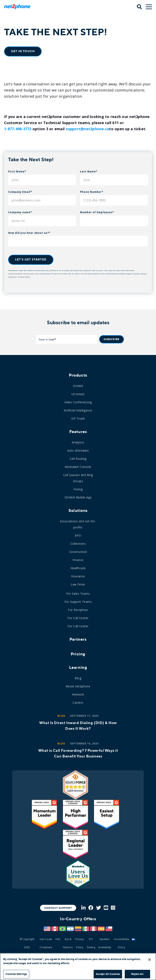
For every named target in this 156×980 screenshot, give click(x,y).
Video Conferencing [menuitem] (78, 402)
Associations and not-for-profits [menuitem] (78, 524)
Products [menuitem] (78, 375)
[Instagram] (113, 908)
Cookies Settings (16, 974)
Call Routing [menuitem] (78, 459)
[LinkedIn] (83, 908)
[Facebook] (91, 908)
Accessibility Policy (122, 943)
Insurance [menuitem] (78, 576)
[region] (78, 967)
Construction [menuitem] (78, 552)
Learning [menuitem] (78, 667)
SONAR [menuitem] (78, 386)
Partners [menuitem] (78, 639)
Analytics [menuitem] (78, 442)
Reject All (137, 974)
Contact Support (58, 908)
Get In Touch (23, 51)
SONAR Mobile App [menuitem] (78, 497)
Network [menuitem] (78, 694)
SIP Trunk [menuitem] (78, 418)
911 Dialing (91, 943)
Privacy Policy (24, 277)
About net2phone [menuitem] (78, 686)
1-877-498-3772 (18, 129)
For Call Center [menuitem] (78, 618)
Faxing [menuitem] (78, 489)
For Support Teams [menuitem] (78, 602)
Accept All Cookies (108, 974)
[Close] (149, 960)
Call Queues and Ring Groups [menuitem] (78, 478)
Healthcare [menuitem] (78, 568)
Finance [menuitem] (78, 560)
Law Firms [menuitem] (78, 584)
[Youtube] (106, 908)
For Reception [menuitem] (78, 610)
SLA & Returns (68, 943)
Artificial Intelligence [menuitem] (78, 410)
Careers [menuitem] (78, 703)
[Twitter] (99, 908)
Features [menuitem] (78, 432)
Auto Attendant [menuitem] (78, 450)
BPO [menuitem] (78, 535)
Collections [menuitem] (78, 544)
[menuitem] (78, 652)
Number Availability (105, 943)
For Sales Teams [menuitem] (78, 594)
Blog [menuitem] (78, 678)
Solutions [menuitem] (78, 510)
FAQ (58, 939)
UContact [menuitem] (78, 394)
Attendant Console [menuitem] (78, 467)
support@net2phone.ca (87, 129)
